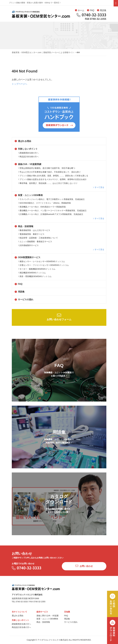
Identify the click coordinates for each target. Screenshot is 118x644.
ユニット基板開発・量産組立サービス (35, 243)
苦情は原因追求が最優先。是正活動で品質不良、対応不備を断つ (47, 170)
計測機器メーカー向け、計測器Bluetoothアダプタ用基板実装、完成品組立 (51, 216)
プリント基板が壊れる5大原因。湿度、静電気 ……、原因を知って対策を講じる (53, 177)
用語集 (102, 11)
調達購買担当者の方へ (28, 154)
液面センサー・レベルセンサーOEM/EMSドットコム (42, 263)
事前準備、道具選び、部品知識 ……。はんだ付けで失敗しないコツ (48, 185)
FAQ (91, 11)
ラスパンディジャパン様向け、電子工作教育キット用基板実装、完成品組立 (51, 201)
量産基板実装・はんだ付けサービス (34, 232)
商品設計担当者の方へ (28, 158)
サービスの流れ (24, 301)
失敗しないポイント (26, 150)
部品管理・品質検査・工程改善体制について (38, 239)
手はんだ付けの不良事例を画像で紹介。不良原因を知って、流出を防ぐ (49, 173)
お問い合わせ (84, 567)
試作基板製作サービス (28, 247)
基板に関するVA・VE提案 (48, 617)
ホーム (80, 11)
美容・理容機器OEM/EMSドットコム (35, 278)
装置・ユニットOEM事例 (29, 197)
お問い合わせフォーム (59, 319)
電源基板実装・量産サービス (31, 236)
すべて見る (99, 189)
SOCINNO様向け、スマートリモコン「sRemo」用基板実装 (45, 205)
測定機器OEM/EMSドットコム (32, 274)
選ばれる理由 (23, 143)
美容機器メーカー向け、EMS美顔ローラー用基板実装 (42, 208)
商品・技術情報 (24, 228)
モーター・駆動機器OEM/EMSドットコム (37, 270)
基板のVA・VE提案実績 (28, 166)
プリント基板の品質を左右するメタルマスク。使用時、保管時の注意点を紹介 (52, 181)
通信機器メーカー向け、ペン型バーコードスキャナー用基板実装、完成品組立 (52, 212)
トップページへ (19, 86)
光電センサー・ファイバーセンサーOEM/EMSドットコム (43, 267)
